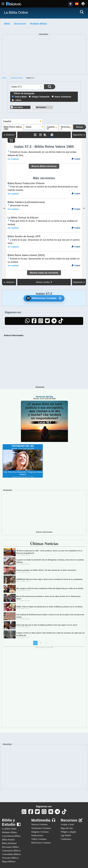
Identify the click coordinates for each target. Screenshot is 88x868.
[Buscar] (82, 12)
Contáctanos (66, 839)
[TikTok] (61, 322)
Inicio (4, 78)
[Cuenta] (83, 4)
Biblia (7, 24)
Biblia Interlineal (9, 843)
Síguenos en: (44, 806)
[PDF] (46, 135)
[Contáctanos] (51, 813)
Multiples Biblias (39, 24)
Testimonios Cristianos (41, 828)
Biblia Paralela (8, 840)
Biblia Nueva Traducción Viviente (26, 183)
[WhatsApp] (27, 322)
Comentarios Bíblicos (11, 851)
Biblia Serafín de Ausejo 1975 (24, 236)
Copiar (76, 159)
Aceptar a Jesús (67, 824)
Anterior (9, 135)
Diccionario (20, 24)
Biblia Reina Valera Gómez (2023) (26, 255)
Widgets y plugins (68, 832)
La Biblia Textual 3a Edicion (23, 218)
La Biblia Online (16, 78)
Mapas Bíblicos (9, 861)
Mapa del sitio (67, 828)
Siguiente (79, 135)
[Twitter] (47, 322)
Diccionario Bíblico (10, 847)
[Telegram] (54, 322)
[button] (41, 87)
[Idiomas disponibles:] (77, 4)
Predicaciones (37, 835)
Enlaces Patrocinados (14, 335)
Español (7, 121)
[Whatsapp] (24, 813)
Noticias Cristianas (39, 824)
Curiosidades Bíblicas (11, 854)
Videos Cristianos (39, 839)
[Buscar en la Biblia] (50, 87)
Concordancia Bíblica (11, 836)
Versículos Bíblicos (10, 858)
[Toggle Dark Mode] (70, 4)
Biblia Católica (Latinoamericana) (26, 202)
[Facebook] (34, 322)
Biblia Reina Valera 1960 (13, 128)
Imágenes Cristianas (40, 832)
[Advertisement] (44, 55)
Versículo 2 (65, 128)
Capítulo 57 (51, 128)
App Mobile (66, 835)
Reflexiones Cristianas (41, 843)
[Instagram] (41, 322)
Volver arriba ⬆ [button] (44, 282)
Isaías (29, 127)
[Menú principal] (3, 4)
